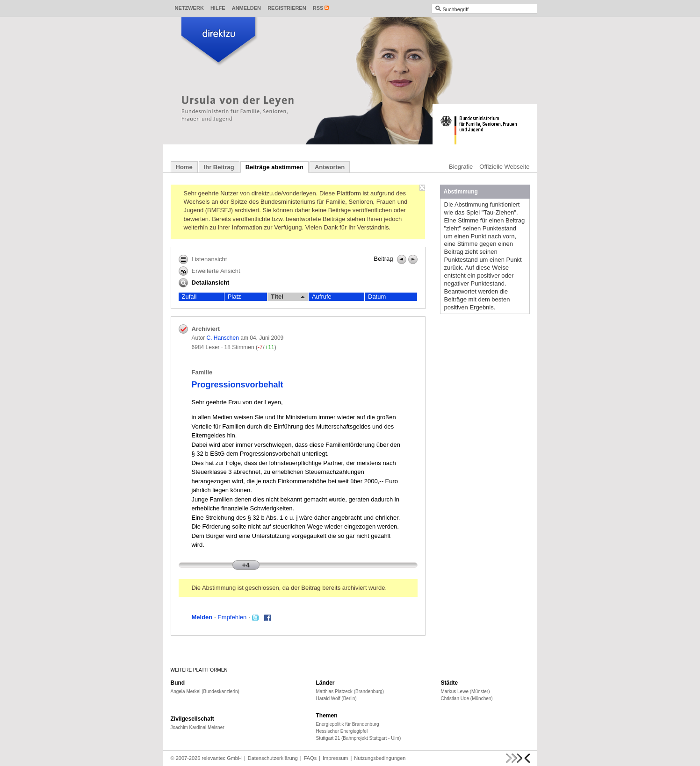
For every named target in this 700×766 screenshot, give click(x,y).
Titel (288, 297)
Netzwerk (189, 8)
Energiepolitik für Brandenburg (348, 724)
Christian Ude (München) (467, 698)
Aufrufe (322, 297)
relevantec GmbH (222, 758)
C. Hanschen (223, 338)
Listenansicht (203, 259)
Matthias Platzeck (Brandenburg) (350, 691)
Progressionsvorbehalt (238, 385)
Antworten (330, 167)
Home (184, 167)
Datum (377, 297)
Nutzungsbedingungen (380, 758)
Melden (202, 617)
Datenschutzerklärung (273, 758)
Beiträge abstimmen (274, 167)
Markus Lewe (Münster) (465, 691)
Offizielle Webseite (504, 167)
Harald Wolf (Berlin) (336, 698)
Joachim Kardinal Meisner (198, 727)
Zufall (189, 297)
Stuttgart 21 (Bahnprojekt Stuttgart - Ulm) (359, 738)
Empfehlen (232, 617)
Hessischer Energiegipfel (342, 731)
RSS (318, 8)
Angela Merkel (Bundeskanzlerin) (205, 691)
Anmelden (246, 8)
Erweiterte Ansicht (209, 271)
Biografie (461, 167)
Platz (235, 297)
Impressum (335, 758)
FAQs (310, 758)
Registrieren (287, 8)
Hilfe (218, 8)
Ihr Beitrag (219, 167)
